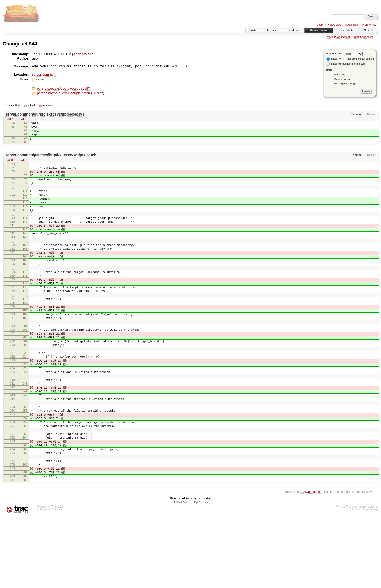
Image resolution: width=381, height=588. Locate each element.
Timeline (272, 30)
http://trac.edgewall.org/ (365, 581)
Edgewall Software (51, 581)
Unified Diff (180, 574)
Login (320, 25)
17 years (80, 54)
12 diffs (98, 93)
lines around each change (356, 59)
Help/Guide (334, 25)
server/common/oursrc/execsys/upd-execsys (45, 114)
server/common (44, 74)
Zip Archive (201, 574)
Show (332, 59)
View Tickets (346, 30)
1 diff (86, 88)
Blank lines (340, 75)
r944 (22, 120)
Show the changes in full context (346, 64)
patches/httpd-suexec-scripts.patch (64, 93)
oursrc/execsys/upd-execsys (59, 88)
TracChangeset (310, 563)
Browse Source (319, 30)
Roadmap (293, 30)
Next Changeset (364, 37)
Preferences (369, 25)
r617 (10, 120)
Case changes (342, 79)
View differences (334, 54)
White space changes (346, 84)
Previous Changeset (338, 37)
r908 (10, 165)
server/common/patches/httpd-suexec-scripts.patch (51, 160)
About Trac (351, 25)
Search (368, 30)
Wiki (253, 30)
